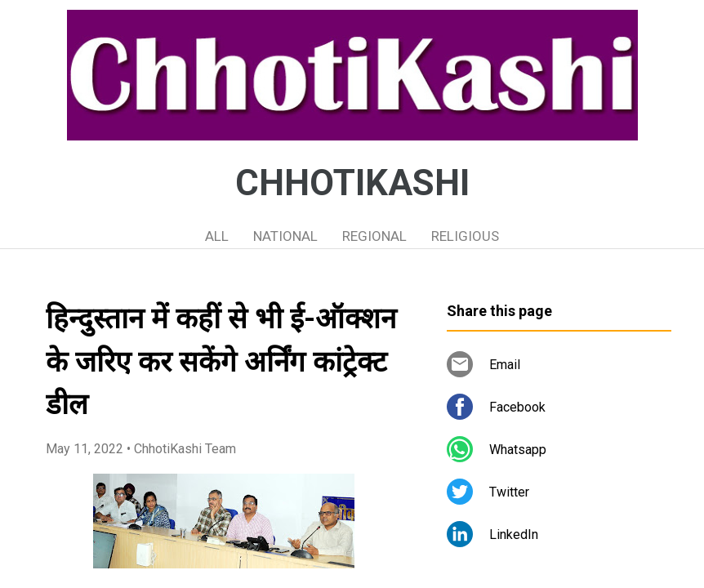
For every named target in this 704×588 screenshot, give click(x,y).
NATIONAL (285, 236)
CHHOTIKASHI (352, 183)
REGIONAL (374, 236)
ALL (217, 236)
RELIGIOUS (465, 236)
